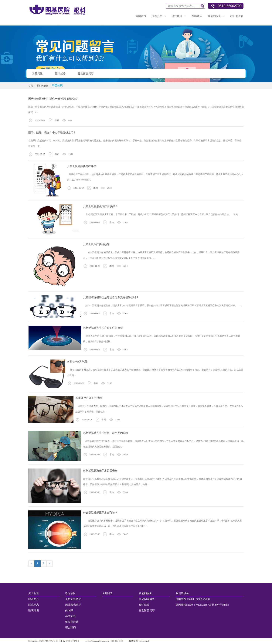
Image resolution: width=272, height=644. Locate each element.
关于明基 (34, 593)
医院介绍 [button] (159, 16)
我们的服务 (42, 86)
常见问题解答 (147, 599)
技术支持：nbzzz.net (139, 641)
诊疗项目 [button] (179, 16)
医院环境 (34, 610)
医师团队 (197, 16)
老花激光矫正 (73, 605)
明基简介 (34, 599)
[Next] (50, 564)
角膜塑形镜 (72, 622)
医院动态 (34, 605)
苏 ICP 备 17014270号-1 (67, 641)
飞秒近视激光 (73, 599)
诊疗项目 (70, 593)
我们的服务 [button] (216, 16)
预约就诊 (60, 74)
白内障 (69, 610)
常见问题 (37, 74)
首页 (31, 86)
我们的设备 (237, 16)
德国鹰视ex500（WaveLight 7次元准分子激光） (203, 605)
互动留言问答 (86, 74)
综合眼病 (70, 627)
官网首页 (141, 16)
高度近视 (70, 616)
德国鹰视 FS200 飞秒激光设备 (193, 599)
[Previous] (31, 564)
